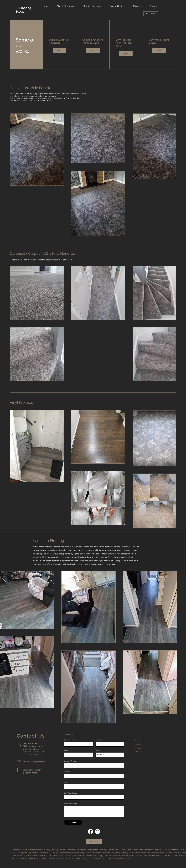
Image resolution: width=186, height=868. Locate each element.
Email (66, 750)
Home (137, 740)
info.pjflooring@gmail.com (35, 762)
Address (67, 772)
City (66, 782)
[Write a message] (94, 811)
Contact (138, 752)
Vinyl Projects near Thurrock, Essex (124, 43)
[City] (93, 787)
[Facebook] (90, 832)
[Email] (78, 755)
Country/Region (70, 761)
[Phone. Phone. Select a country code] (99, 755)
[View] (59, 50)
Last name (100, 740)
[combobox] (94, 765)
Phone (98, 750)
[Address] (93, 776)
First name (69, 740)
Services (138, 744)
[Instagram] (98, 832)
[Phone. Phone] (112, 755)
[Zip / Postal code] (93, 797)
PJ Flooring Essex (23, 10)
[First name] (78, 744)
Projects (138, 748)
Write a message (71, 804)
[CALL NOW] (151, 14)
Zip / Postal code (71, 793)
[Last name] (109, 744)
